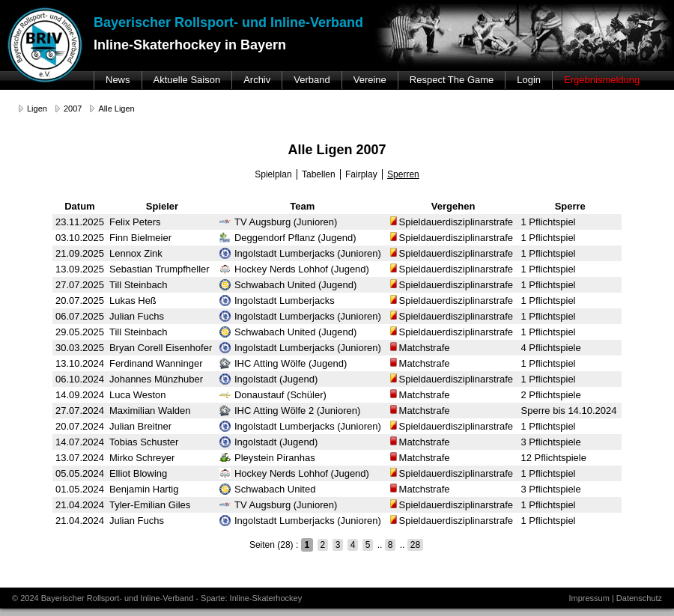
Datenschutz (639, 598)
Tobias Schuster (144, 442)
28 (415, 545)
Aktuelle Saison (187, 80)
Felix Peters (135, 222)
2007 (73, 109)
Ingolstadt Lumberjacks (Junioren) (300, 253)
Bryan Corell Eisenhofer (161, 348)
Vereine (370, 80)
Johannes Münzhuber (156, 379)
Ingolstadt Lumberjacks (277, 301)
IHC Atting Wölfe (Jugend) (283, 363)
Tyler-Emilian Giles (150, 505)
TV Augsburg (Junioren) (278, 222)
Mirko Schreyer (142, 458)
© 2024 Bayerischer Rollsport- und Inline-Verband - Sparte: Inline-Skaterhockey (157, 598)
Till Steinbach (139, 285)
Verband (312, 80)
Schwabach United (267, 489)
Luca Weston (138, 395)
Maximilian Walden (150, 411)
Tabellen (319, 174)
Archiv (257, 80)
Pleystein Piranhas (267, 458)
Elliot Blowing (138, 473)
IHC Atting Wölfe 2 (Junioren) (290, 411)
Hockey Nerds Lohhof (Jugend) (294, 269)
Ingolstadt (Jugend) (268, 379)
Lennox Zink (136, 253)
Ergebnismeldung (602, 80)
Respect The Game (452, 80)
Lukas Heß (133, 301)
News (118, 80)
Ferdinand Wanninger (156, 363)
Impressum (589, 598)
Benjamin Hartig (144, 489)
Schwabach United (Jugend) (288, 285)
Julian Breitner (140, 426)
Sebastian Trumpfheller (160, 269)
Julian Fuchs (137, 316)
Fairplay (361, 174)
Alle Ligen (116, 109)
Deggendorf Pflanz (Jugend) (288, 238)
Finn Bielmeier (140, 238)
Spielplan (273, 174)
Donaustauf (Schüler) (273, 395)
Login (529, 80)
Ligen (37, 109)
